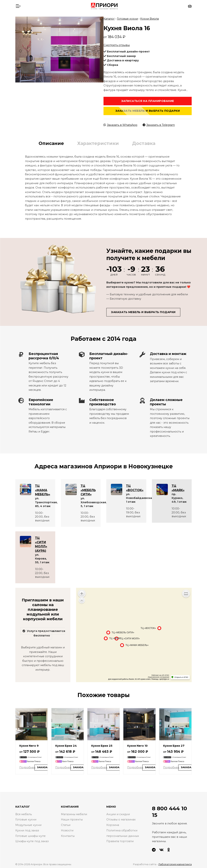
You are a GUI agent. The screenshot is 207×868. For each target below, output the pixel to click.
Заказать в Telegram (159, 123)
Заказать (44, 766)
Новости (67, 829)
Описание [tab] (51, 142)
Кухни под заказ (27, 829)
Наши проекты (72, 818)
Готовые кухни (127, 17)
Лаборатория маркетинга (175, 863)
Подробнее (27, 766)
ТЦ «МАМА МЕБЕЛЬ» (43, 489)
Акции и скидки (118, 813)
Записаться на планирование (148, 100)
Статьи (66, 824)
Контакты (68, 834)
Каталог (109, 17)
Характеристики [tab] (98, 142)
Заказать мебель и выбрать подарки (148, 109)
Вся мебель (24, 813)
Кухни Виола (149, 17)
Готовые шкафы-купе (31, 834)
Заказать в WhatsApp (120, 123)
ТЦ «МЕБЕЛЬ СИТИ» (88, 489)
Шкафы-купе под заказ (32, 840)
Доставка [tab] (144, 142)
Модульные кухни (28, 824)
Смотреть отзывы (117, 43)
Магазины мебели (74, 813)
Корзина (113, 824)
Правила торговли (120, 840)
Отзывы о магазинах (121, 818)
